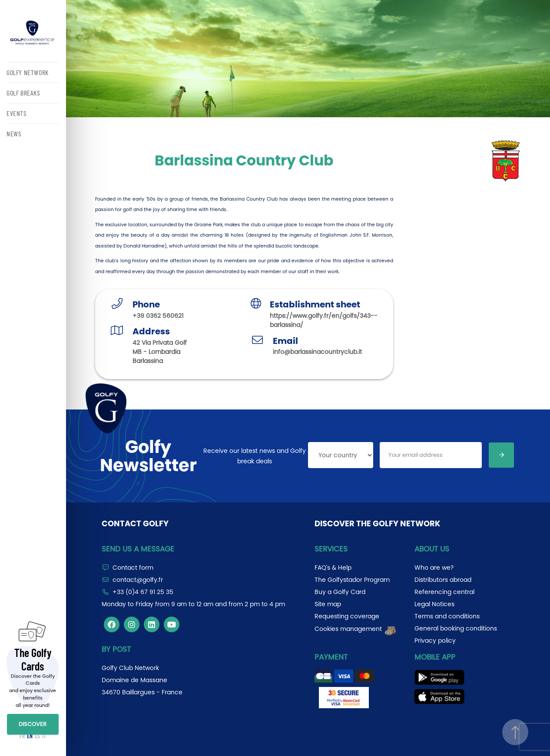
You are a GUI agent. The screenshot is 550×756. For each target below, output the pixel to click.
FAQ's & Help (333, 568)
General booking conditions (456, 628)
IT (44, 736)
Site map (328, 604)
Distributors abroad (443, 580)
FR (22, 736)
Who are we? (434, 568)
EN (30, 736)
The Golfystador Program (352, 580)
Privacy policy (435, 640)
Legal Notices (434, 604)
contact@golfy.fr (138, 580)
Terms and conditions (447, 616)
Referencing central (444, 592)
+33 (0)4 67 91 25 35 (143, 592)
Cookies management (356, 629)
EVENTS (17, 113)
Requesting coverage (347, 616)
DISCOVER (33, 724)
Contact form (133, 568)
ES (37, 736)
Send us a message (138, 549)
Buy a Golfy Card (340, 592)
